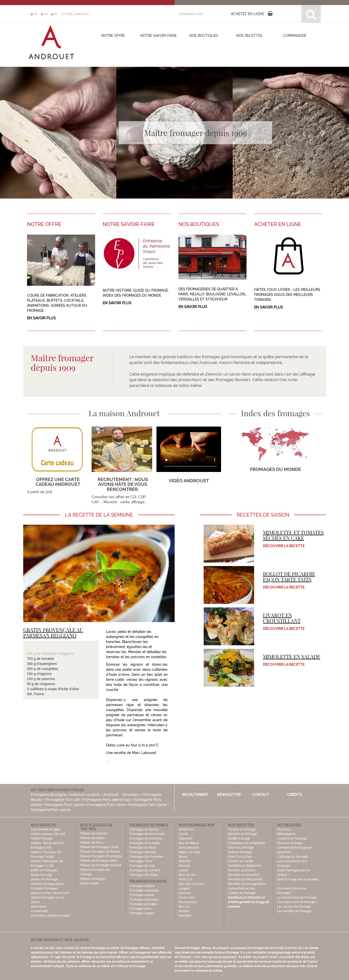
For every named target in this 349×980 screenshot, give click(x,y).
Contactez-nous (191, 14)
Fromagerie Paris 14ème (51, 810)
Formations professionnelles (51, 916)
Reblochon (186, 829)
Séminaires (39, 907)
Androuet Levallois (85, 795)
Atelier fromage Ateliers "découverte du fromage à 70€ (47, 843)
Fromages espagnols (144, 890)
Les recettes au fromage (294, 911)
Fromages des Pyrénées (146, 857)
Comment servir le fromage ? (297, 902)
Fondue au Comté (240, 861)
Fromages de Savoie (144, 829)
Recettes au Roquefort (244, 875)
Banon (183, 857)
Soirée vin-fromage (44, 879)
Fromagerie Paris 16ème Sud (107, 800)
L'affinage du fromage (292, 857)
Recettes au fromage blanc (247, 884)
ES (54, 14)
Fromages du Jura (142, 866)
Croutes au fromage (242, 893)
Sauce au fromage (241, 848)
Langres (184, 888)
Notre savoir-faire (158, 36)
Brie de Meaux (189, 843)
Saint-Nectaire (189, 848)
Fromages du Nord (143, 848)
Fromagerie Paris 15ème (64, 805)
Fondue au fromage (242, 829)
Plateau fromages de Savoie (100, 852)
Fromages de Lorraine (145, 870)
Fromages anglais (142, 913)
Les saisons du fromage (294, 907)
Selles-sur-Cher (190, 852)
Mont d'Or (186, 879)
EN (44, 14)
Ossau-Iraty (187, 898)
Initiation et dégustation (47, 884)
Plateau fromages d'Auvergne (101, 856)
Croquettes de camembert (246, 843)
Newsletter (229, 795)
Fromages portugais (143, 904)
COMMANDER (295, 36)
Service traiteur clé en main (50, 893)
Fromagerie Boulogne (48, 795)
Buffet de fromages (44, 870)
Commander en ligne (46, 829)
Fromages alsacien (143, 852)
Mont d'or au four (240, 857)
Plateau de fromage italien (99, 861)
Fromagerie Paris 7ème (106, 805)
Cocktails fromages (44, 888)
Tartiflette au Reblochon (245, 866)
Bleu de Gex (187, 875)
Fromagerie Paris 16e (63, 800)
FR (34, 14)
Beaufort (185, 861)
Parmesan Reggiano (58, 654)
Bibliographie (286, 834)
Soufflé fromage (239, 838)
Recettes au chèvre (241, 870)
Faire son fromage (290, 843)
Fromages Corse (141, 861)
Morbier (184, 911)
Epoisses (185, 893)
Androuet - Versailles (120, 795)
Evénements (39, 911)
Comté (183, 834)
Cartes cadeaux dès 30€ (48, 834)
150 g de (34, 654)
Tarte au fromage (240, 852)
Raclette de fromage (242, 834)
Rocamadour (188, 902)
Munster (184, 866)
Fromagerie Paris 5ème (147, 805)
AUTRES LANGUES (76, 14)
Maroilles (185, 916)
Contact (261, 795)
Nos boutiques (204, 36)
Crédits (295, 795)
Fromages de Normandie (147, 834)
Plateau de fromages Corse (99, 847)
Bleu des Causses (191, 884)
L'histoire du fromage (292, 838)
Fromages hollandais (144, 900)
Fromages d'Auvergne (145, 843)
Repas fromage (42, 875)
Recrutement (195, 795)
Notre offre (113, 36)
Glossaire (284, 829)
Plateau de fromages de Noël (101, 865)
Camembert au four (241, 888)
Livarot (183, 870)
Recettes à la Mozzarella (245, 879)
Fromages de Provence (146, 838)
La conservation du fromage (297, 898)
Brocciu (184, 907)
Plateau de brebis (92, 838)
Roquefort (186, 838)
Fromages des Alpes (144, 875)
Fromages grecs (141, 909)
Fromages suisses (142, 895)
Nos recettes (249, 36)
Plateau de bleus (92, 843)
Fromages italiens (142, 886)
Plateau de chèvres (94, 833)
